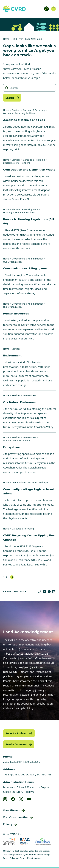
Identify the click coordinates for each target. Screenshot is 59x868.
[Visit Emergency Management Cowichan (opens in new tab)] (25, 842)
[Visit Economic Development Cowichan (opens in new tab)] (43, 842)
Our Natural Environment (17, 440)
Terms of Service (27, 858)
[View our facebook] (13, 799)
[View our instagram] (5, 799)
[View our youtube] (29, 799)
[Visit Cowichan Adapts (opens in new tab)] (9, 842)
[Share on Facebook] (49, 592)
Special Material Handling (17, 163)
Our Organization (12, 262)
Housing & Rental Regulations (19, 212)
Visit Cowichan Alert (16, 817)
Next (12, 577)
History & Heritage (38, 482)
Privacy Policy (9, 858)
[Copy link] (40, 592)
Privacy (8, 824)
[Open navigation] (53, 9)
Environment (30, 395)
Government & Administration (28, 259)
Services (16, 110)
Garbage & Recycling (34, 110)
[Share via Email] (45, 592)
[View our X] (21, 799)
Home (6, 39)
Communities (19, 482)
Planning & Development (25, 209)
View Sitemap (12, 810)
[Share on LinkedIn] (54, 592)
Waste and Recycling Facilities (19, 113)
